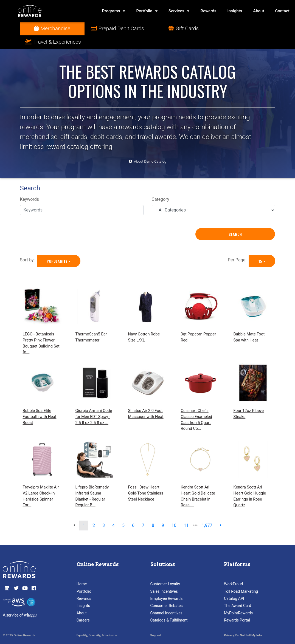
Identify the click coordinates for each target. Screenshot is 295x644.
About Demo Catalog (150, 148)
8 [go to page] (153, 512)
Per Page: (238, 246)
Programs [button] (114, 11)
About (259, 11)
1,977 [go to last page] (207, 512)
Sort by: (29, 246)
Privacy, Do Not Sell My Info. (243, 622)
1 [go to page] (84, 512)
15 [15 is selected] (260, 248)
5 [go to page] (123, 512)
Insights (235, 11)
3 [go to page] (104, 512)
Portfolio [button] (147, 11)
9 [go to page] (163, 512)
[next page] (221, 512)
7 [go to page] (143, 512)
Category (161, 186)
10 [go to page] (174, 512)
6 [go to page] (133, 512)
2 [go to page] (94, 512)
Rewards (208, 11)
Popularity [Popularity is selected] (57, 248)
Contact (282, 11)
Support (156, 622)
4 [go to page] (113, 512)
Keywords (30, 186)
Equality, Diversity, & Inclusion (97, 622)
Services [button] (179, 11)
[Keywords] (82, 197)
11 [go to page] (186, 512)
